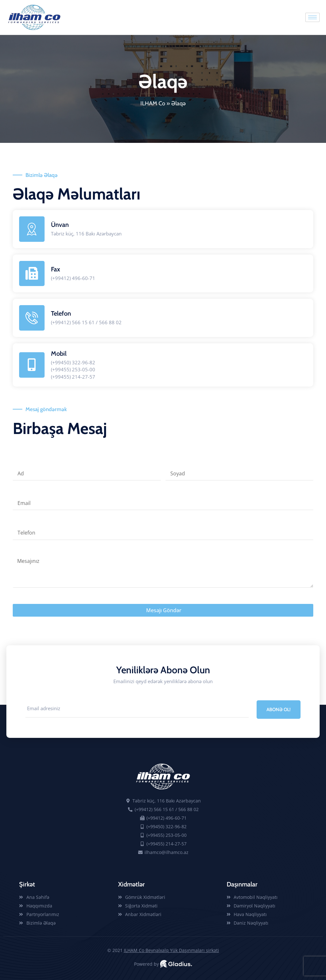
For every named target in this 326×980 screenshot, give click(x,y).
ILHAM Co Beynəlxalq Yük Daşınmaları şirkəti (171, 950)
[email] (137, 709)
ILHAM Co (153, 103)
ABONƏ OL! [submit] (278, 710)
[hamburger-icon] (312, 17)
